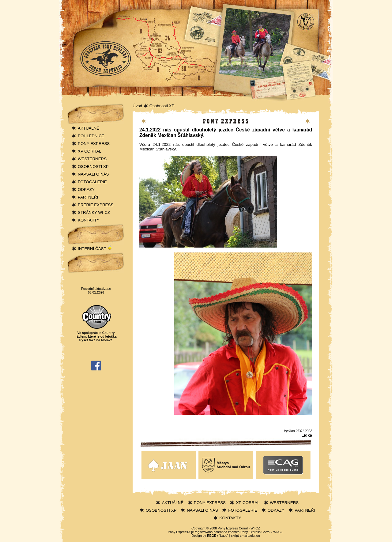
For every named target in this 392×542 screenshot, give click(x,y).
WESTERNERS (92, 159)
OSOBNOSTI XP (93, 167)
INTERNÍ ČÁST (95, 249)
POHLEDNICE (91, 136)
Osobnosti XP (162, 106)
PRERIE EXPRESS (96, 205)
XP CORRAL (90, 151)
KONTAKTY (89, 220)
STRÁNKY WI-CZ (94, 212)
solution (250, 536)
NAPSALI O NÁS (93, 174)
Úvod (137, 106)
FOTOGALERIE (92, 182)
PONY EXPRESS (94, 144)
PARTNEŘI (88, 197)
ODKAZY (86, 190)
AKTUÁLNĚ (89, 128)
